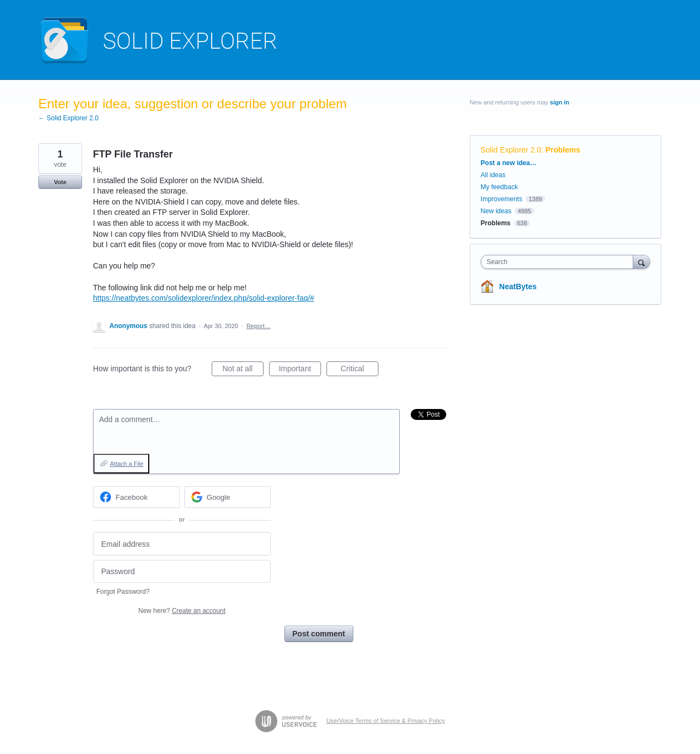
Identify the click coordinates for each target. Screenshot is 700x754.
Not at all (243, 370)
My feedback (499, 187)
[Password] (182, 572)
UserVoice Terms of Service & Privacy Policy (386, 721)
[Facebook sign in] (136, 497)
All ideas (493, 175)
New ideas (496, 211)
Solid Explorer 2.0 (511, 150)
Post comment (319, 634)
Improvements (501, 199)
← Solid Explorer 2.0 (68, 118)
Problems (563, 150)
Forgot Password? (123, 592)
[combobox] (560, 262)
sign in (560, 102)
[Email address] (182, 544)
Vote (60, 182)
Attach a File (127, 464)
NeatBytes (518, 287)
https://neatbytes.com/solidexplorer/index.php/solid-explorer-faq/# (204, 298)
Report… (259, 326)
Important (300, 370)
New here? (182, 611)
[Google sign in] (228, 497)
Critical (360, 370)
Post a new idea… (509, 163)
